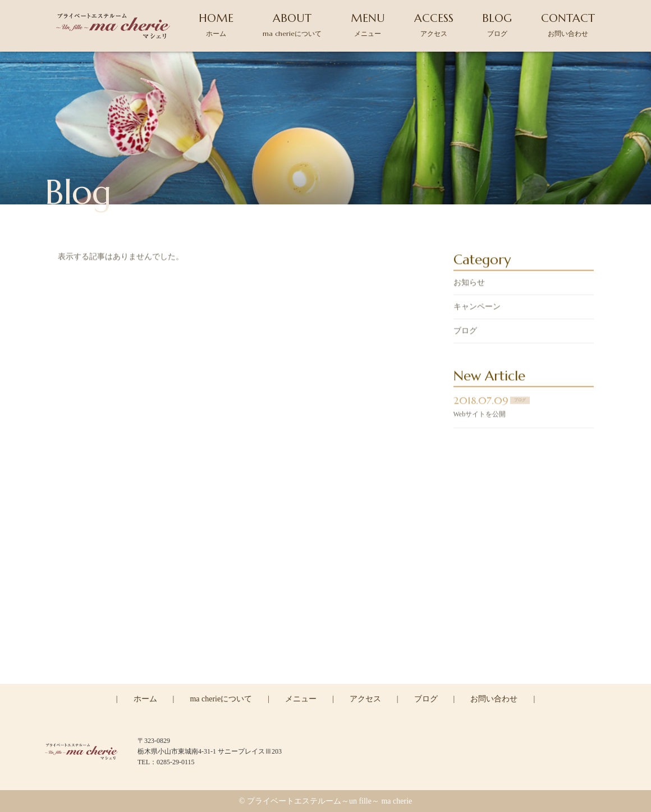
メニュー (301, 699)
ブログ (465, 332)
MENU (368, 24)
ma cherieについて (221, 699)
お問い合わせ (494, 699)
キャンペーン (477, 308)
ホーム (145, 699)
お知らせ (469, 284)
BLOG (497, 24)
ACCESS (434, 24)
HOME (216, 24)
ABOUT (292, 24)
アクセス (365, 699)
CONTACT (568, 24)
